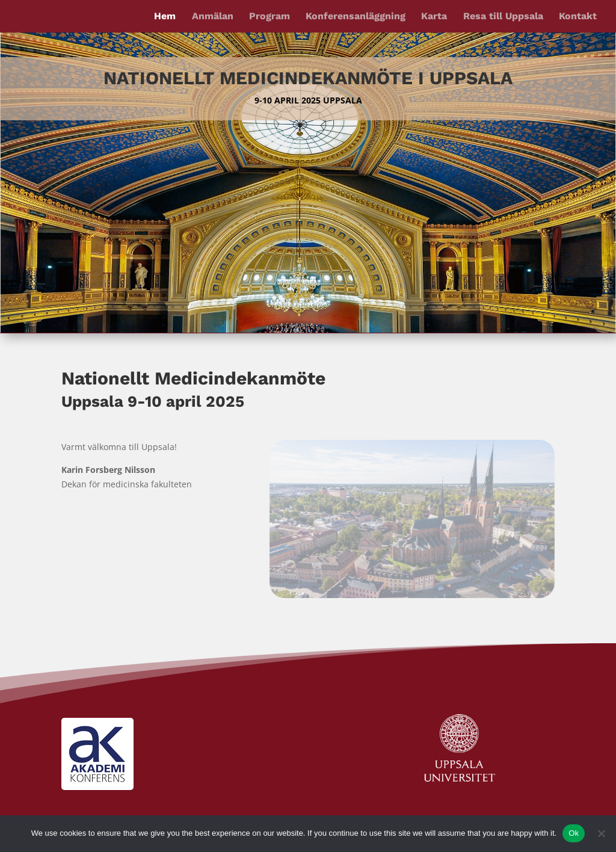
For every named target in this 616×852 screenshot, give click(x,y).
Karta (434, 17)
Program (269, 17)
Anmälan (213, 17)
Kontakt (578, 17)
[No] (601, 833)
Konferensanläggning (356, 17)
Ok (574, 833)
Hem (165, 17)
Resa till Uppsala (503, 17)
